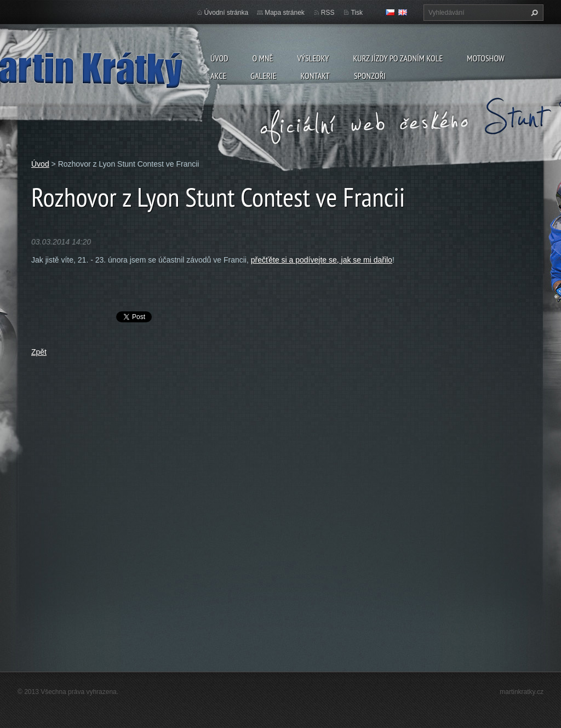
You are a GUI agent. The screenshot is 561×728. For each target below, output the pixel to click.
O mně (263, 58)
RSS (328, 13)
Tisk (357, 13)
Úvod (219, 58)
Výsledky (313, 58)
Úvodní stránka (227, 13)
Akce (218, 76)
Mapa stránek (285, 13)
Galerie (263, 76)
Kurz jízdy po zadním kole (398, 58)
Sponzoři (370, 76)
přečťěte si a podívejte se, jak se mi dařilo (322, 260)
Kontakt (315, 76)
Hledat (533, 13)
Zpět (39, 352)
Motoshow (485, 58)
